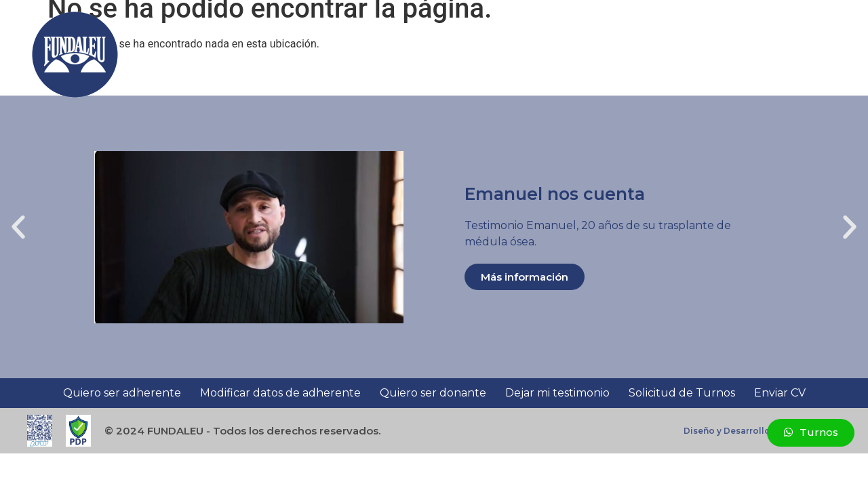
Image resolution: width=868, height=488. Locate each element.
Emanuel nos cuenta (555, 194)
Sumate (266, 55)
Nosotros (332, 55)
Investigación (474, 55)
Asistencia (557, 55)
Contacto (781, 55)
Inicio (219, 55)
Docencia (401, 55)
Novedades (714, 55)
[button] (830, 55)
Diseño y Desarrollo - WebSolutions (762, 431)
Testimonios (638, 55)
